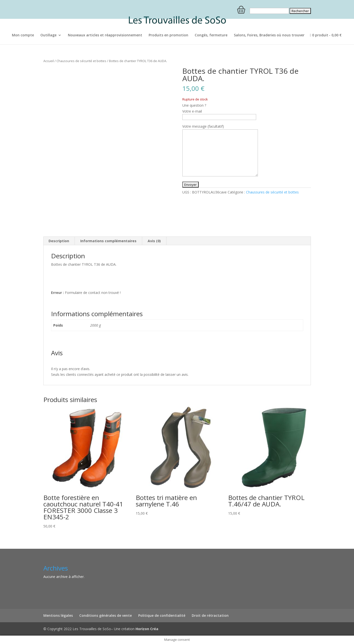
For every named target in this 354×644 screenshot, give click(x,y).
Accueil (49, 61)
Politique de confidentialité (162, 615)
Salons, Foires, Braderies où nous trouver (269, 35)
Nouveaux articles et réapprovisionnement (105, 35)
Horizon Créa (147, 629)
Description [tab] (59, 241)
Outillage (48, 35)
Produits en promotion (168, 35)
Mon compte (23, 35)
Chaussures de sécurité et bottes (81, 61)
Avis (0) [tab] (154, 241)
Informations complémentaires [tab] (108, 241)
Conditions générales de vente (106, 615)
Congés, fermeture (211, 35)
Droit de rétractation (210, 615)
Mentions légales (58, 615)
